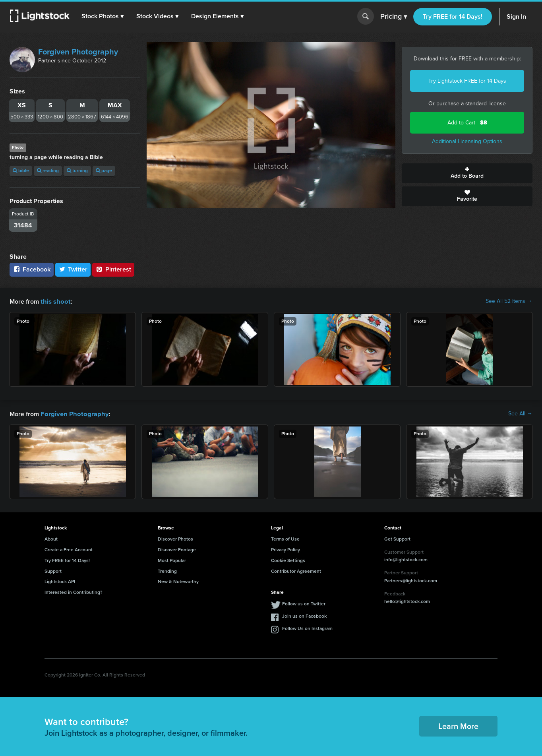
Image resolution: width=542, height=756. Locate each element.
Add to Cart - (467, 123)
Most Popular (172, 560)
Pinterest (113, 269)
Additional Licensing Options (467, 141)
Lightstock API (60, 581)
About (51, 538)
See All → (520, 413)
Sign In (516, 16)
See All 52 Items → (509, 301)
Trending (167, 570)
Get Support (397, 538)
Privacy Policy (286, 549)
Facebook (32, 269)
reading (48, 171)
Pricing (394, 17)
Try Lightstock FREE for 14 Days (467, 81)
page (104, 171)
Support (53, 570)
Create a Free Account (69, 549)
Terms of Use (285, 538)
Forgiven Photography (78, 52)
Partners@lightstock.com (411, 580)
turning (77, 171)
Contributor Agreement (296, 570)
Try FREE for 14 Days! (453, 16)
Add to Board (467, 173)
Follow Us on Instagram (307, 628)
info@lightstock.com (406, 559)
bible (21, 171)
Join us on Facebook (304, 615)
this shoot (54, 301)
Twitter (73, 269)
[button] (103, 16)
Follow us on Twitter (304, 603)
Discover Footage (177, 549)
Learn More (458, 725)
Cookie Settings (288, 560)
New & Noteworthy (178, 581)
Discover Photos (175, 538)
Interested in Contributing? (74, 591)
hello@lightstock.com (407, 601)
